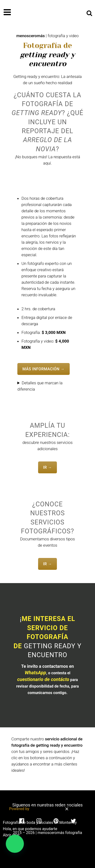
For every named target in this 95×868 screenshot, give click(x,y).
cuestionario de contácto (43, 679)
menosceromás (31, 36)
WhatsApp (35, 673)
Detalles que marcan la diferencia (40, 386)
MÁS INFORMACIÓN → (44, 369)
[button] (15, 844)
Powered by (29, 809)
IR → (48, 467)
